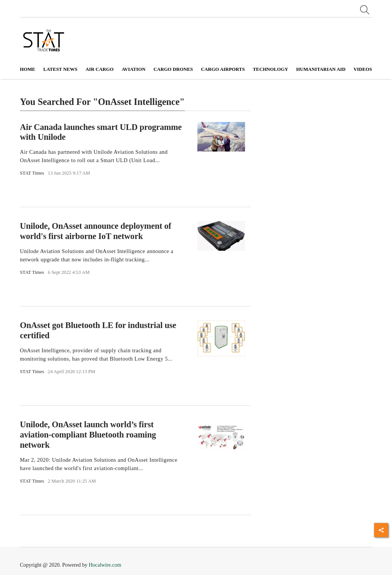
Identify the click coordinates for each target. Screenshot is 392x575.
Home (28, 69)
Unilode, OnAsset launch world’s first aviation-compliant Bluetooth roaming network (88, 435)
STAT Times (32, 173)
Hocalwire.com (105, 565)
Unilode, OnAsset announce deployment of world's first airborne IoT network (96, 231)
